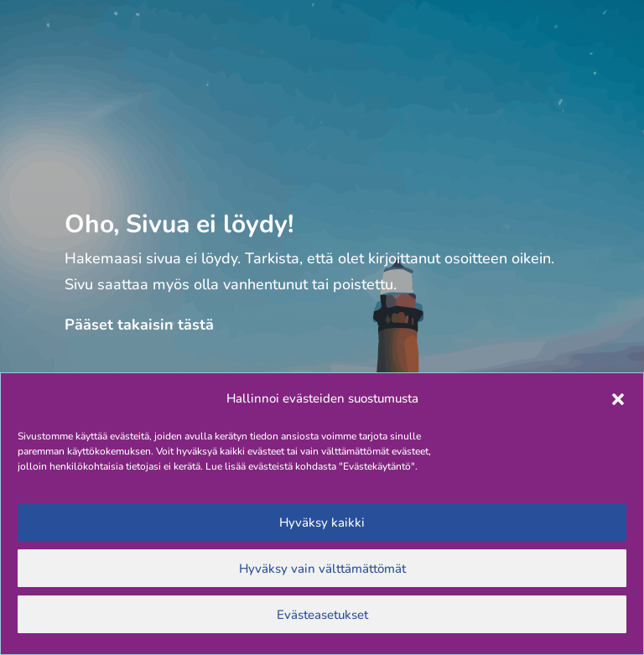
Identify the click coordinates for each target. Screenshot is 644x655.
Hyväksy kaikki (322, 522)
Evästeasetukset (322, 615)
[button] (618, 399)
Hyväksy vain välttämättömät (322, 569)
